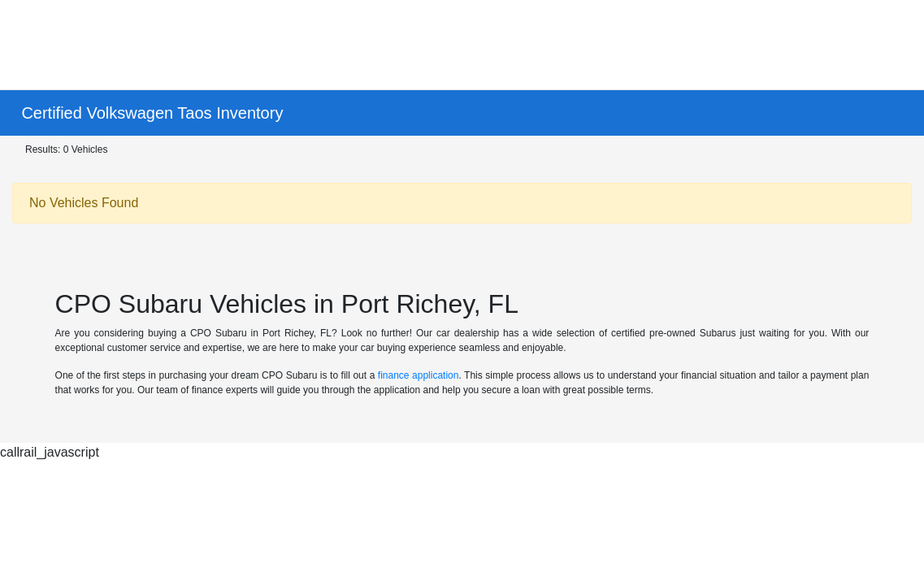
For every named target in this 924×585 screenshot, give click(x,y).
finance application (419, 375)
